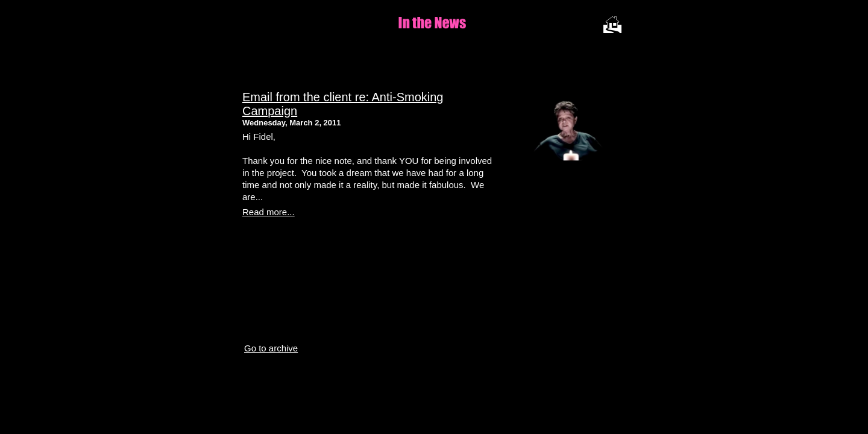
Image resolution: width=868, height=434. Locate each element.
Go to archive (271, 348)
